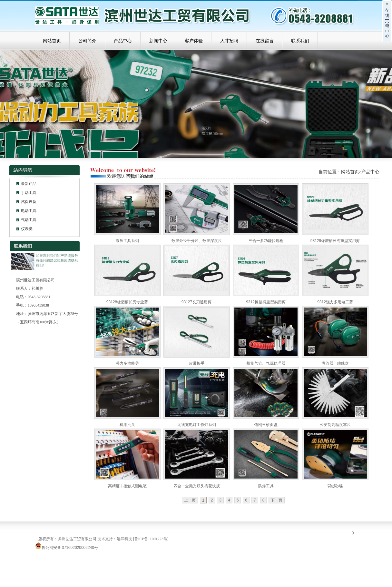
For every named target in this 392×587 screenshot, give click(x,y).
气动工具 (29, 220)
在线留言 (265, 41)
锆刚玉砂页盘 (266, 425)
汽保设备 (29, 202)
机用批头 (127, 425)
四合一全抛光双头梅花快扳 (197, 486)
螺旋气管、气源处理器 (266, 363)
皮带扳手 (197, 363)
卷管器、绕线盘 (335, 363)
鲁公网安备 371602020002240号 (67, 548)
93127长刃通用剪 (196, 302)
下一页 (277, 500)
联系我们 (300, 41)
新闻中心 (158, 41)
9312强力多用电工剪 (335, 302)
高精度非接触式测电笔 (127, 486)
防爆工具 (266, 486)
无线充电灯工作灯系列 (197, 425)
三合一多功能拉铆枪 (266, 241)
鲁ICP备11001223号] (152, 539)
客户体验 (194, 41)
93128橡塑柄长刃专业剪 (127, 302)
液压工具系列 (127, 241)
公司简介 (87, 41)
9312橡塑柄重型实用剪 (266, 302)
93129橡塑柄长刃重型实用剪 (335, 241)
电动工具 (29, 211)
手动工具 (29, 193)
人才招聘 (229, 41)
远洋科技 (124, 539)
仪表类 (27, 229)
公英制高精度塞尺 (335, 425)
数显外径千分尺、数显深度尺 (197, 241)
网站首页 (52, 41)
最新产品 (29, 184)
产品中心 (123, 41)
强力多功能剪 (127, 363)
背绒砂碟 (335, 486)
